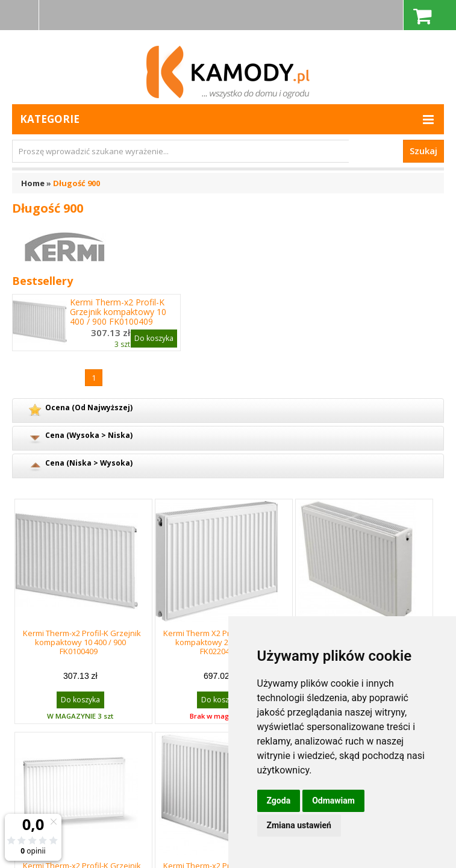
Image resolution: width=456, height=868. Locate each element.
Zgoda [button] (279, 801)
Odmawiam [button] (333, 801)
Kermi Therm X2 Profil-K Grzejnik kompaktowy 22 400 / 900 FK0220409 (222, 642)
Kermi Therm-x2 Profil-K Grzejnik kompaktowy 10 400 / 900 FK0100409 (118, 312)
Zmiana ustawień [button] (299, 825)
